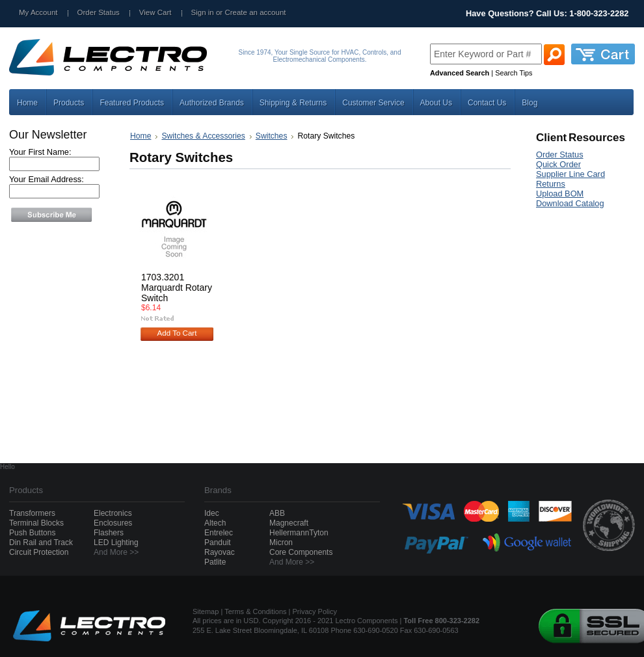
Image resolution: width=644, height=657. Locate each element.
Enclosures (113, 523)
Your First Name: (40, 152)
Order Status (99, 12)
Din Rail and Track (41, 543)
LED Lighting (116, 543)
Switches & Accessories (203, 136)
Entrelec (219, 533)
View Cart (155, 12)
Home (141, 136)
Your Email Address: (47, 179)
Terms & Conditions (255, 611)
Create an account (255, 12)
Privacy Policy (315, 611)
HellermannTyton (299, 533)
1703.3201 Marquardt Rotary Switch (177, 288)
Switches (272, 136)
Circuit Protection (39, 552)
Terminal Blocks (36, 523)
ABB (277, 513)
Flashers (109, 533)
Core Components (301, 552)
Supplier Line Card (570, 174)
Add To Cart (177, 333)
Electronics (113, 513)
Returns (551, 184)
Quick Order (558, 164)
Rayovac (220, 552)
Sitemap (206, 611)
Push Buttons (32, 533)
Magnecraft (289, 523)
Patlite (215, 562)
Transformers (32, 513)
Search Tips (514, 73)
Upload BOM (560, 194)
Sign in (203, 12)
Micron (281, 543)
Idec (212, 513)
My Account (38, 12)
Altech (215, 523)
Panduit (218, 543)
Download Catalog (570, 203)
